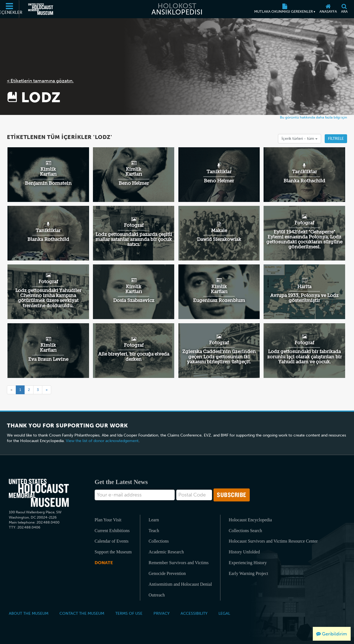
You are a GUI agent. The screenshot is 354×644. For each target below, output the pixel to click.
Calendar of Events (112, 541)
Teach (154, 531)
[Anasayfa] (328, 9)
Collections (159, 541)
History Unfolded (244, 552)
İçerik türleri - (300, 139)
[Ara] (344, 9)
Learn (154, 520)
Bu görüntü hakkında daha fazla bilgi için (313, 117)
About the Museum (29, 613)
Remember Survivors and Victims (179, 563)
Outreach (157, 595)
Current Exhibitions (112, 531)
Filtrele (336, 139)
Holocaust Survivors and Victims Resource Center (273, 541)
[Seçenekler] (10, 9)
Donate (104, 563)
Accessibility (194, 613)
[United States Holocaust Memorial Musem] (39, 493)
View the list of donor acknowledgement (102, 441)
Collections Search (245, 531)
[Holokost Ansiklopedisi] (177, 9)
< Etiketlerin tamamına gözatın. (40, 81)
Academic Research (166, 552)
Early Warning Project (248, 573)
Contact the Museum (82, 613)
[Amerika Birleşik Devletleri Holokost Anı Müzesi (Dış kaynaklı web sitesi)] (41, 9)
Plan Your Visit (108, 520)
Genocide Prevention (167, 573)
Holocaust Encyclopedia (250, 520)
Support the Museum (113, 552)
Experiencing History (248, 563)
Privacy (162, 613)
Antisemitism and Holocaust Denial (180, 584)
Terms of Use (129, 613)
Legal (224, 613)
